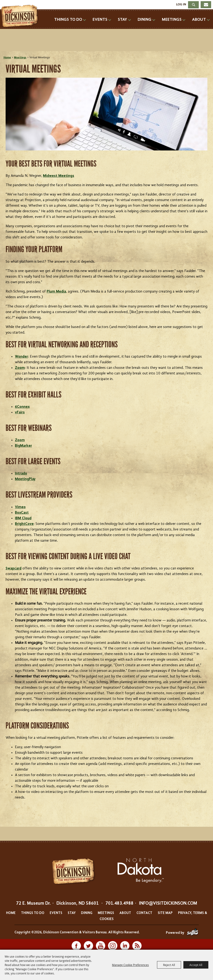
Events (100, 20)
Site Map (165, 913)
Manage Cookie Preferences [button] (130, 965)
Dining (145, 20)
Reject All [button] (169, 965)
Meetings (172, 20)
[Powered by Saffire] (193, 933)
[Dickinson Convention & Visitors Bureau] (21, 16)
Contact (144, 913)
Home (7, 58)
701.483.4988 (119, 903)
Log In (181, 4)
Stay (122, 20)
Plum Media (56, 292)
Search (193, 5)
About (199, 20)
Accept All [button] (196, 965)
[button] (106, 115)
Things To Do (68, 20)
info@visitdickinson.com (168, 903)
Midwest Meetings (59, 176)
